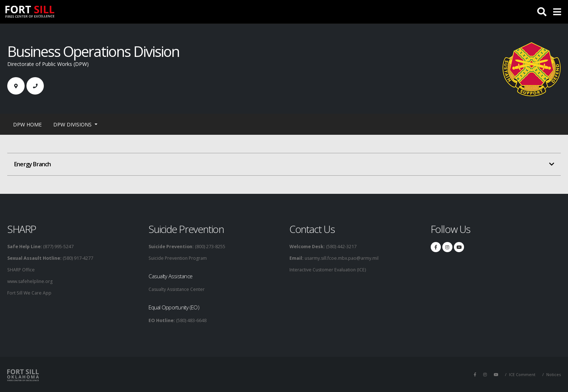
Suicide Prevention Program (179, 258)
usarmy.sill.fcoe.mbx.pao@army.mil (342, 258)
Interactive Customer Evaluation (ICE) (329, 270)
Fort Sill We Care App (30, 293)
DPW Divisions (73, 124)
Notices (553, 374)
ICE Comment (522, 374)
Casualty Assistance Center (178, 289)
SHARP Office (22, 270)
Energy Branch (33, 164)
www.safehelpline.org (31, 281)
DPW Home (27, 124)
